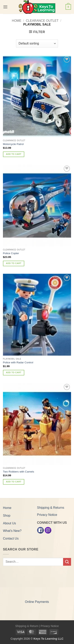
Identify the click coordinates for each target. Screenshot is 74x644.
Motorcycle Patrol (13, 144)
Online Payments (37, 602)
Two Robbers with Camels (19, 472)
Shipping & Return (27, 626)
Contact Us (11, 538)
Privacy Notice (47, 515)
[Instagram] (48, 530)
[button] (5, 7)
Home (17, 21)
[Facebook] (40, 530)
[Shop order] (37, 44)
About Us (9, 523)
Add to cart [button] (14, 154)
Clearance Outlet (42, 21)
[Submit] (67, 562)
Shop (7, 516)
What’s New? (12, 531)
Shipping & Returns (51, 508)
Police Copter (11, 253)
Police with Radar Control (18, 362)
